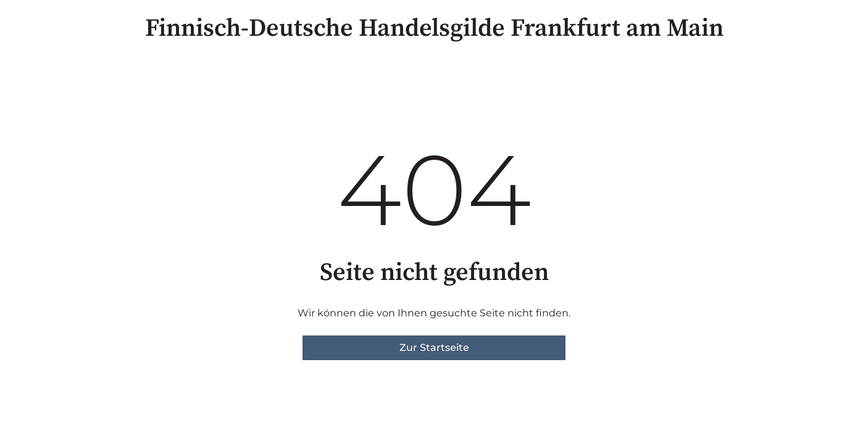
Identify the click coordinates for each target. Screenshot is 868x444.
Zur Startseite (434, 347)
